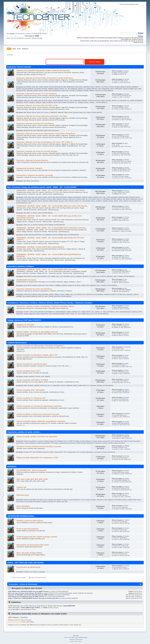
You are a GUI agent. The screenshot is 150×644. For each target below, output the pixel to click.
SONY (50, 91)
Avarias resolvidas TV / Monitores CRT (31, 398)
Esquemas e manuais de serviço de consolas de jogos (37, 151)
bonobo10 (11, 622)
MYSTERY (114, 199)
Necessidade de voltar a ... (121, 567)
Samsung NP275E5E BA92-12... (123, 271)
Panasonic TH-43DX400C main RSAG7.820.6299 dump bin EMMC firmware (31, 595)
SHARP (46, 91)
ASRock (35, 276)
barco (126, 143)
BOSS (80, 87)
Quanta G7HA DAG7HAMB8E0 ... (123, 290)
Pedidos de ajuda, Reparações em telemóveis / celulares (92, 443)
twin (24, 351)
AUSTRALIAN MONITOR (56, 87)
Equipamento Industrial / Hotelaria (29, 168)
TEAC (67, 91)
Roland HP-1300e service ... (121, 81)
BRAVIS (70, 197)
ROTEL (24, 91)
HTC (79, 312)
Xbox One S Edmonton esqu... (122, 153)
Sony (84, 112)
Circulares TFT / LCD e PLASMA (33, 452)
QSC (136, 89)
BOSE (76, 87)
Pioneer (70, 112)
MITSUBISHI (139, 101)
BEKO (58, 197)
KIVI (90, 199)
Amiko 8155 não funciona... (121, 357)
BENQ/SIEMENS (61, 312)
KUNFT (98, 199)
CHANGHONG (77, 101)
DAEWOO (123, 87)
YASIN (139, 201)
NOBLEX (120, 199)
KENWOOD (74, 89)
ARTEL (45, 197)
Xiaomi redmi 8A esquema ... (122, 307)
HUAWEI (83, 312)
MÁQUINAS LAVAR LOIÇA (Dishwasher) (48, 131)
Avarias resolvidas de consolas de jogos (32, 364)
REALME (62, 314)
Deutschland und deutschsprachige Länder (33, 545)
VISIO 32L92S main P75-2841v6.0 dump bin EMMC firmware (26, 597)
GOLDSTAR (37, 89)
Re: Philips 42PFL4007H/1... (121, 381)
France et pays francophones (28, 529)
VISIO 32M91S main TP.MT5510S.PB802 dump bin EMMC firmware (28, 591)
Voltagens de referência (25, 325)
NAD (99, 89)
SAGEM (26, 314)
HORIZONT (71, 199)
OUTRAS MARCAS (108, 91)
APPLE (30, 276)
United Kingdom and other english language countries (37, 537)
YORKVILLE (98, 91)
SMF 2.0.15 (67, 637)
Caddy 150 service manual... (121, 176)
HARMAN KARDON (53, 89)
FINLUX (138, 197)
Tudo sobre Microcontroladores (33, 502)
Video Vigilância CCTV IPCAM (112, 500)
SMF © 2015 (75, 637)
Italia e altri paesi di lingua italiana (29, 553)
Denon (39, 112)
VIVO (79, 314)
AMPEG (41, 87)
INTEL (79, 285)
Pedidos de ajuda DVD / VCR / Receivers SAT (110, 441)
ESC (84, 294)
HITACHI (62, 89)
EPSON (80, 294)
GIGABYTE (85, 276)
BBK (65, 87)
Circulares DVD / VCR (60, 452)
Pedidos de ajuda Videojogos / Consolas (86, 441)
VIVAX (121, 201)
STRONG (71, 201)
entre (23, 33)
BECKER (31, 235)
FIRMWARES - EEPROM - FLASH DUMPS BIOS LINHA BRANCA (40, 247)
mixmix (127, 355)
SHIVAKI (56, 201)
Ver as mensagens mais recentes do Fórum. (22, 610)
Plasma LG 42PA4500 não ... (122, 399)
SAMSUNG (30, 91)
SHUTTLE (41, 296)
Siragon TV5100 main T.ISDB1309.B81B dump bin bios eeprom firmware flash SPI (33, 598)
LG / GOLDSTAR (122, 101)
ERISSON (132, 197)
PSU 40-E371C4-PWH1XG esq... (123, 95)
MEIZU (105, 312)
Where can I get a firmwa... (121, 73)
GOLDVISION (36, 199)
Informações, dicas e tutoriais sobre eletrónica (49, 500)
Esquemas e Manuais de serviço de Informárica (34, 289)
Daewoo (34, 112)
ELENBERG (135, 87)
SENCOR (45, 201)
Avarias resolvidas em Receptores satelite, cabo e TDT (37, 355)
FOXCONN (66, 276)
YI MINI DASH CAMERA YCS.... (123, 480)
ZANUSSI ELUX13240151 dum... (123, 249)
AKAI (37, 87)
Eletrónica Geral (23, 495)
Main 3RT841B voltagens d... (122, 326)
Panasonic (61, 112)
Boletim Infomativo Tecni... (121, 447)
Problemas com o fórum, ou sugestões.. (35, 572)
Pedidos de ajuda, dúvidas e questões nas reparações (37, 437)
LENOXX (80, 89)
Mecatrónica (100, 500)
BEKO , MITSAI (53, 101)
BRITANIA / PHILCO (63, 101)
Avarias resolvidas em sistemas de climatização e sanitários (39, 406)
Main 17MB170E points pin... (122, 334)
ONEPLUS (135, 312)
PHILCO (140, 199)
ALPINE (26, 235)
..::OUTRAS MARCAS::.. (102, 103)
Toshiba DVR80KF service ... (122, 107)
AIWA (34, 87)
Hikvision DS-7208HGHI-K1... (122, 257)
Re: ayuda (117, 145)
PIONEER (131, 89)
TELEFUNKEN (86, 201)
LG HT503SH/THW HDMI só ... (122, 391)
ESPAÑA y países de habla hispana (30, 521)
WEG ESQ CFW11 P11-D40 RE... (123, 161)
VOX (130, 201)
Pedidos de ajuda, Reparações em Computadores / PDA (37, 458)
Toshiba (89, 112)
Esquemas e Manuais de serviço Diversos (32, 160)
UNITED (111, 201)
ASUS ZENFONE (39, 312)
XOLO (88, 314)
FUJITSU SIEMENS (98, 294)
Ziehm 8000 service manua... (122, 472)
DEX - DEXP (107, 197)
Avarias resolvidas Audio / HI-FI (28, 371)
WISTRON (57, 296)
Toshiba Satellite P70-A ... (121, 281)
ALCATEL (26, 312)
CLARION (111, 87)
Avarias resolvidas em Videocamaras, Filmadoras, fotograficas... (41, 346)
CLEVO (62, 294)
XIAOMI (134, 201)
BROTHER (45, 294)
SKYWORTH (71, 103)
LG (84, 89)
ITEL (93, 312)
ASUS (39, 276)
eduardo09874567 (69, 606)
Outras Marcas (35, 181)
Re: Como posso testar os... (121, 458)
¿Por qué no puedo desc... (121, 522)
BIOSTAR (44, 276)
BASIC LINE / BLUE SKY (41, 101)
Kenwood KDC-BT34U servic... (122, 118)
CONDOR (84, 197)
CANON (51, 294)
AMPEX (46, 87)
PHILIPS (125, 89)
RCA (29, 201)
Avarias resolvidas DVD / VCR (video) (31, 390)
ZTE (96, 314)
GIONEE (69, 312)
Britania (29, 112)
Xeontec (127, 79)
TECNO (67, 314)
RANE (140, 89)
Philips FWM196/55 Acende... (122, 372)
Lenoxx (46, 112)
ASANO (50, 197)
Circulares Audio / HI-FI (73, 452)
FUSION (22, 199)
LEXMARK (19, 296)
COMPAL (53, 276)
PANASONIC (119, 89)
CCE (71, 101)
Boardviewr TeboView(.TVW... (122, 488)
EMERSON (121, 197)
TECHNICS (72, 91)
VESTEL (116, 201)
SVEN (63, 91)
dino (126, 270)
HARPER (59, 199)
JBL (69, 89)
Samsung (76, 112)
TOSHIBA (86, 91)
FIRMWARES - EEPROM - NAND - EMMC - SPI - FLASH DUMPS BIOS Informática (47, 270)
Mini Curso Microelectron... (121, 495)
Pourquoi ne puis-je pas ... (121, 530)
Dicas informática (23, 506)
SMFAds (72, 639)
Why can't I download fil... (121, 538)
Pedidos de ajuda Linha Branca (117, 443)
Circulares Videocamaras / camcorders (91, 452)
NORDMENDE (105, 89)
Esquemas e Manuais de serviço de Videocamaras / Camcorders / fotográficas (46, 134)
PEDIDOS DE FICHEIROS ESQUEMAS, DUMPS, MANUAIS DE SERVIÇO (43, 71)
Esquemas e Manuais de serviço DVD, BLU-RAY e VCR (37, 105)
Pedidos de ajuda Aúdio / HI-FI (45, 443)
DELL (101, 197)
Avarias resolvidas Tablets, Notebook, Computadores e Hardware (41, 421)
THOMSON (79, 91)
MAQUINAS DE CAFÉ (30, 131)
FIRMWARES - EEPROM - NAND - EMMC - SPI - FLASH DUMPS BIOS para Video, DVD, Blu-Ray (52, 206)
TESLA (93, 201)
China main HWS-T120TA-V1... (122, 230)
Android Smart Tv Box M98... (122, 241)
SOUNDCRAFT (57, 91)
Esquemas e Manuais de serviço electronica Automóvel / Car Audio (42, 116)
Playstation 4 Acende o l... (121, 365)
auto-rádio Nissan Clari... (120, 415)
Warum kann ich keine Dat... (121, 546)
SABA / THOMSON (47, 103)
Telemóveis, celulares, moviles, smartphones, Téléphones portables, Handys (45, 306)
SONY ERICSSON (54, 314)
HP (90, 276)
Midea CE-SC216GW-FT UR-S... (123, 169)
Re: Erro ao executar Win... (121, 507)
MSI (98, 276)
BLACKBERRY (48, 312)
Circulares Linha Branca (108, 452)
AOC (29, 101)
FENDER (19, 89)
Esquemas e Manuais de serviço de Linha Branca (35, 124)
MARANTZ (95, 89)
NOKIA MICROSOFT (126, 312)
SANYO (41, 91)
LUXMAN (88, 89)
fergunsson (128, 347)
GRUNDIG (44, 89)
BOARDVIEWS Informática (26, 280)
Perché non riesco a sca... (121, 554)
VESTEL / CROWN (89, 103)
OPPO (140, 312)
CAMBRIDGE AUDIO (88, 87)
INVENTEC (130, 294)
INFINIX (89, 312)
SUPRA (77, 201)
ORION (128, 199)
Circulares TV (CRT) (48, 452)
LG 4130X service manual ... (121, 125)
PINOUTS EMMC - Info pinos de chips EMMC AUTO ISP (37, 332)
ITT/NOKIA (91, 101)
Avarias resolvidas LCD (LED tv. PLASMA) (32, 380)
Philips (66, 112)
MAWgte (127, 446)
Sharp (81, 112)
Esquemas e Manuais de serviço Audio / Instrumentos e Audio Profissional (45, 78)
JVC (66, 89)
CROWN (117, 87)
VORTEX (126, 201)
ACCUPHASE (27, 87)
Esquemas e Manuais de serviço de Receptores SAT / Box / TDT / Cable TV (45, 142)
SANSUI (36, 91)
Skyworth (61, 201)
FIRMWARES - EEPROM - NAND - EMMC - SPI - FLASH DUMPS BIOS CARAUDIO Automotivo (51, 228)
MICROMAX (107, 199)
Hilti (25, 181)
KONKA (132, 101)
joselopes (127, 414)
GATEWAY (64, 285)
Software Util (21, 487)
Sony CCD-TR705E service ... (122, 136)
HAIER (103, 101)
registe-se (29, 33)
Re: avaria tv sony (119, 349)
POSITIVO (103, 276)
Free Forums (79, 639)
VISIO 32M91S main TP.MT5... (122, 192)
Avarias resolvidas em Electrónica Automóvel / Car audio (38, 414)
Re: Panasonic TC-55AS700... (122, 437)
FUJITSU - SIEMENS (76, 276)
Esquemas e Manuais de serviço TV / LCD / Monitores (37, 94)
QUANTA (28, 296)
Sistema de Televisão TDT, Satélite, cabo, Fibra (55, 502)
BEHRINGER (70, 87)
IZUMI (83, 199)
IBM (121, 294)
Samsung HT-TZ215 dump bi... (122, 208)
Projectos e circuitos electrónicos (71, 500)
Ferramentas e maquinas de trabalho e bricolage (35, 175)
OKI (124, 199)
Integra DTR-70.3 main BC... (121, 219)
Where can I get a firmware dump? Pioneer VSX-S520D (25, 593)
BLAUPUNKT (64, 197)
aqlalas (127, 71)
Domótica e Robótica (127, 500)
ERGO (127, 197)
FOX (17, 199)
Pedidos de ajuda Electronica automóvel (65, 443)
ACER (25, 197)
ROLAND (19, 91)
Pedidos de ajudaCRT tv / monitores (34, 441)
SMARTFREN (44, 314)
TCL (76, 103)
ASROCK (35, 285)
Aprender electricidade (30, 500)
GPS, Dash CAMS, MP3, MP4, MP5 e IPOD (32, 479)
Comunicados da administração (28, 567)
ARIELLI (40, 197)
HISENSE (108, 101)
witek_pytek (17, 622)
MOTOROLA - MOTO (113, 312)
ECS (61, 276)
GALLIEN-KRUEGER (28, 89)
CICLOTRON (104, 87)
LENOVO (94, 276)
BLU (54, 312)
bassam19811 (30, 622)
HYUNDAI (78, 199)
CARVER (97, 87)
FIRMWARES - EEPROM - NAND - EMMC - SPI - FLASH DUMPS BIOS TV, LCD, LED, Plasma (51, 190)
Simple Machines (83, 637)
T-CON (29, 203)
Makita (28, 181)
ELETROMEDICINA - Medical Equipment (32, 470)
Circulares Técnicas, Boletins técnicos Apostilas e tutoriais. (39, 447)
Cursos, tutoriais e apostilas (89, 500)
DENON (129, 87)
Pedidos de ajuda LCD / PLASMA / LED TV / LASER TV (59, 441)
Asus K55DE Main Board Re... (122, 423)
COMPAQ (56, 294)
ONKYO (112, 89)
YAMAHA (92, 91)
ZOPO (92, 314)
